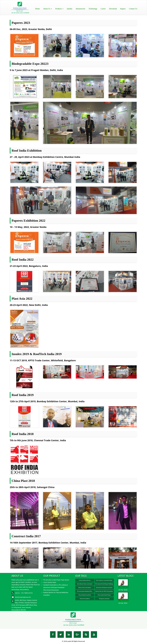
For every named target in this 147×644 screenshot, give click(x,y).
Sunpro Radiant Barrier (85, 580)
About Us (48, 9)
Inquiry (123, 9)
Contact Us (133, 9)
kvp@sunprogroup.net (21, 597)
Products (59, 9)
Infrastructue (81, 9)
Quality (70, 9)
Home (37, 9)
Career (103, 9)
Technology (93, 9)
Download (113, 9)
